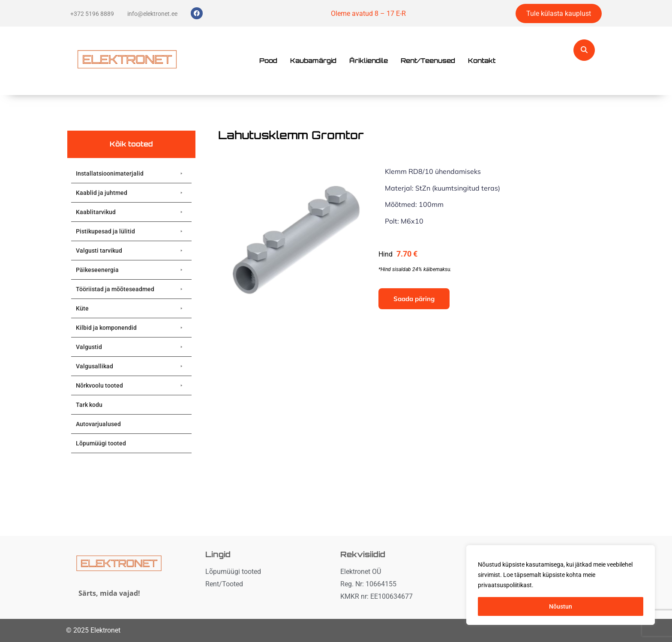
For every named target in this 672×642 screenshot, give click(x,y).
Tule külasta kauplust (559, 13)
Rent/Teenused (428, 61)
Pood (268, 61)
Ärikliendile (369, 61)
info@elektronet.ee (152, 14)
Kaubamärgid (313, 61)
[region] (561, 585)
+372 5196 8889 (92, 14)
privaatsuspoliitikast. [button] (506, 585)
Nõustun (561, 606)
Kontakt (482, 61)
